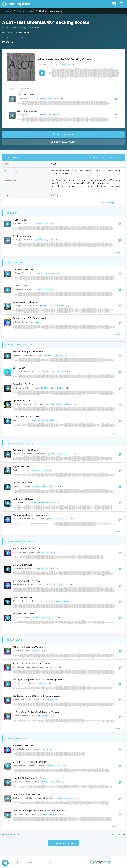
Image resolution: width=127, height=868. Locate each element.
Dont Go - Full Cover (22, 597)
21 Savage (33, 28)
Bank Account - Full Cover (25, 302)
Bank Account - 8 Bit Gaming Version (30, 318)
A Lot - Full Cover (26, 95)
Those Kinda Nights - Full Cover (28, 352)
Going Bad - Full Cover (24, 384)
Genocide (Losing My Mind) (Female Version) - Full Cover (40, 811)
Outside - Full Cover (22, 483)
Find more (116, 252)
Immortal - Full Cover (23, 270)
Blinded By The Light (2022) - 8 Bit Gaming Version (37, 696)
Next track (118, 835)
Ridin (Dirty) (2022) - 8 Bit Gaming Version (32, 663)
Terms (42, 862)
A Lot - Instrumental (27, 111)
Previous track (11, 835)
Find (19, 11)
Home (9, 11)
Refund (52, 862)
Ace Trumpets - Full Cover (25, 450)
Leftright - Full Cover (23, 499)
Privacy (31, 862)
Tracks (30, 11)
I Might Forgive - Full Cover (26, 417)
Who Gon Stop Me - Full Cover (27, 581)
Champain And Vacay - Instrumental (30, 515)
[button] (121, 4)
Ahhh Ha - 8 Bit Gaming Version (28, 647)
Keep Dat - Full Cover (23, 746)
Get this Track (63, 134)
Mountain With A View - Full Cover (29, 778)
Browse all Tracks (63, 142)
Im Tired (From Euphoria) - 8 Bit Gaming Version (36, 712)
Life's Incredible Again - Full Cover (29, 762)
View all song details (111, 203)
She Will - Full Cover (22, 565)
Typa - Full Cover (21, 466)
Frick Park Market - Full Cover (27, 549)
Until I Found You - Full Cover (26, 794)
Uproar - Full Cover (22, 400)
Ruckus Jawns (22, 32)
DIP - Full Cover (20, 368)
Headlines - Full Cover (23, 614)
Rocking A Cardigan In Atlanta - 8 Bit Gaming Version (38, 680)
